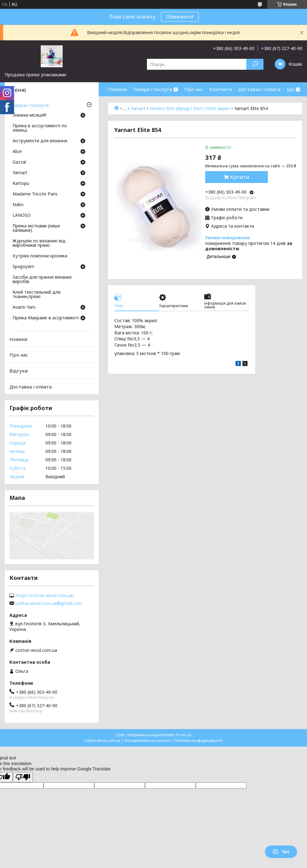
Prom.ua (184, 735)
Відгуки (18, 371)
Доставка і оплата (259, 89)
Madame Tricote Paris (35, 194)
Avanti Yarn (24, 307)
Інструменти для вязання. (40, 141)
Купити (240, 177)
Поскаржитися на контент (147, 741)
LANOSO (22, 216)
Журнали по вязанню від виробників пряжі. (39, 243)
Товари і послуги (152, 89)
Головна (117, 89)
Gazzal (19, 162)
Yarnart (138, 109)
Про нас (194, 89)
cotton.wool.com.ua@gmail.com (49, 603)
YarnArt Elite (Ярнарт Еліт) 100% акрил (190, 109)
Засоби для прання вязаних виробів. (42, 280)
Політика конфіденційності (199, 741)
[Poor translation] (23, 777)
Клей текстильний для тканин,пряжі (36, 295)
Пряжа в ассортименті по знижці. (40, 128)
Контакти (221, 89)
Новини (18, 339)
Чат (281, 852)
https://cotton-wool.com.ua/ (45, 596)
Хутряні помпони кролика (40, 256)
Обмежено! (180, 17)
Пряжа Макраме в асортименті (46, 318)
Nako (18, 205)
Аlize (17, 152)
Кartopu (21, 184)
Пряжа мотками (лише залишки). (36, 228)
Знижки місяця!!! (29, 115)
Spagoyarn (23, 267)
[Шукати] (255, 64)
